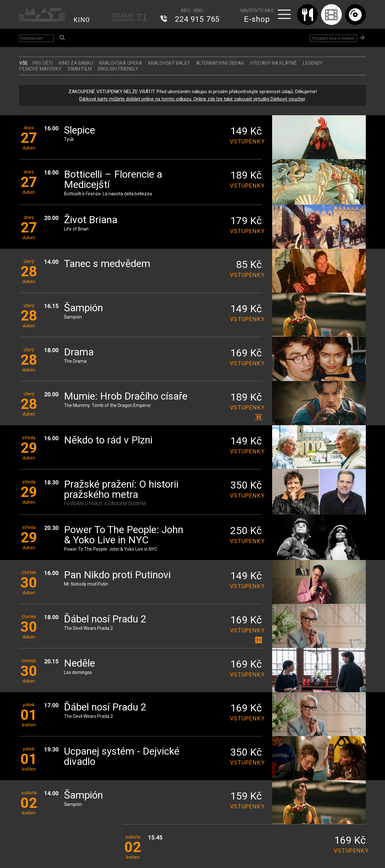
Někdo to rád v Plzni (108, 440)
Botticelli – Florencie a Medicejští (113, 180)
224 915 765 (197, 19)
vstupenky (246, 141)
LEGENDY (313, 63)
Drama (79, 352)
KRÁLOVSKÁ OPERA (121, 63)
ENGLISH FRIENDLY (118, 69)
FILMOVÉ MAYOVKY (40, 69)
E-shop (257, 19)
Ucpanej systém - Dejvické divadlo (122, 757)
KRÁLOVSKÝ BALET (169, 63)
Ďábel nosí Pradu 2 (105, 619)
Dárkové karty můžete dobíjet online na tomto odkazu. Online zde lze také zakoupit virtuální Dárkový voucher (192, 99)
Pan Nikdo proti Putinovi (117, 575)
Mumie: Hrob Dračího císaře (126, 397)
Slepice (79, 130)
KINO (82, 20)
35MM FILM (80, 69)
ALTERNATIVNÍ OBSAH (220, 63)
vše (24, 63)
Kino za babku (76, 63)
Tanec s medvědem (107, 264)
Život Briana (91, 220)
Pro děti (43, 63)
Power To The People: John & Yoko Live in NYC (124, 535)
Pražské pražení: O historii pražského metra (121, 490)
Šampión (83, 308)
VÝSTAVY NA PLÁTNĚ (273, 63)
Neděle (79, 664)
